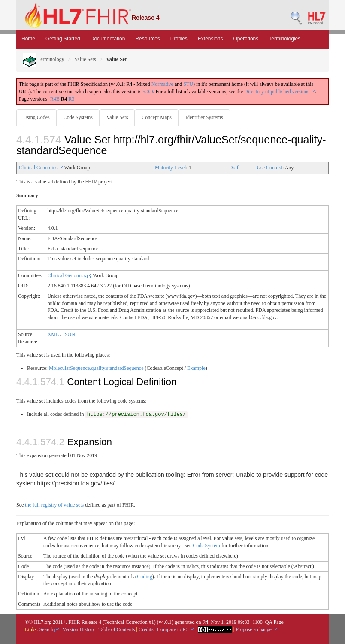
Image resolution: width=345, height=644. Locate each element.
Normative (162, 84)
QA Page (274, 622)
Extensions (210, 39)
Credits (146, 629)
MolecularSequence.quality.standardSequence (96, 368)
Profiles (179, 39)
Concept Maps (157, 117)
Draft (235, 168)
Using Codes (36, 117)
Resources (147, 39)
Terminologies (284, 39)
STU (188, 84)
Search (49, 629)
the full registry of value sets (54, 505)
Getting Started (63, 39)
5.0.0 (148, 92)
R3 (71, 99)
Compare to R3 (176, 629)
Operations (246, 39)
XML (53, 334)
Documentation (108, 39)
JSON (69, 334)
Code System (206, 546)
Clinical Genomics (41, 168)
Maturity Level (170, 168)
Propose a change (256, 629)
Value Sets (85, 59)
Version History (79, 629)
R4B (55, 99)
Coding (144, 577)
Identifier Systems (204, 117)
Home (28, 39)
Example (196, 368)
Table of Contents (117, 629)
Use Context (269, 168)
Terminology (44, 59)
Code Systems (78, 117)
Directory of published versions (280, 92)
